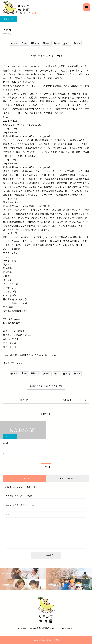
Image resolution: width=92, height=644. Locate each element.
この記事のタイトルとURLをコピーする (46, 56)
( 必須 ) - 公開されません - (20, 505)
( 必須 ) (19, 496)
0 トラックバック (68, 478)
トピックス (8, 19)
